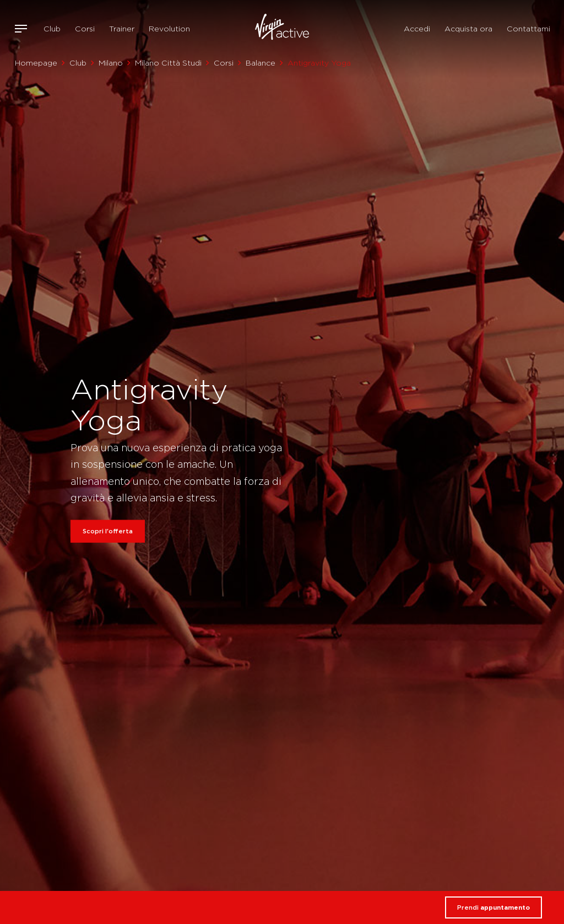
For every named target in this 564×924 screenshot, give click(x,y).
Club (52, 29)
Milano (111, 63)
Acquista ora (468, 29)
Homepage (36, 63)
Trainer (122, 29)
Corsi (85, 29)
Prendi (493, 907)
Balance (261, 63)
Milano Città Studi (168, 63)
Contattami (528, 29)
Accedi (417, 29)
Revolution (169, 29)
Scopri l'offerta (108, 531)
